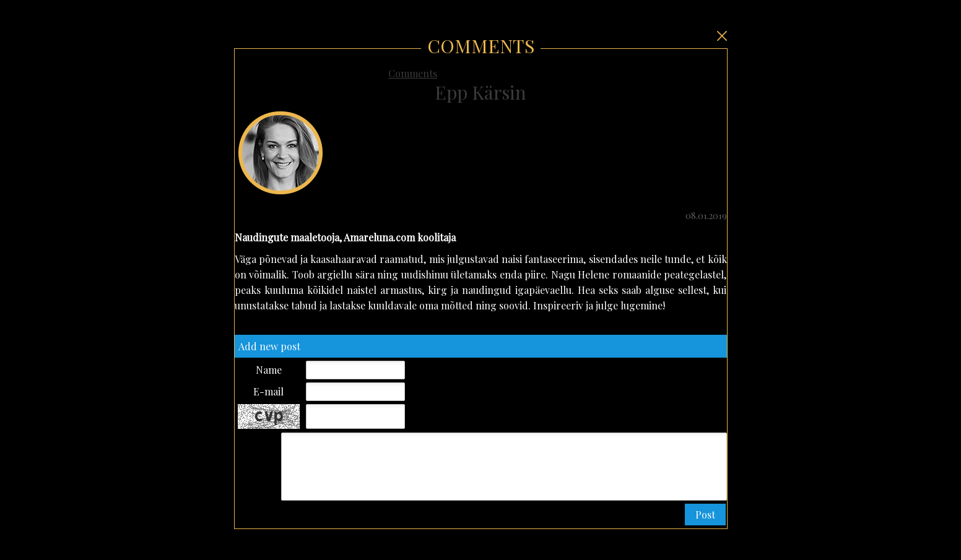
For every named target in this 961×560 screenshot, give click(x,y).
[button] (705, 515)
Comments (413, 73)
